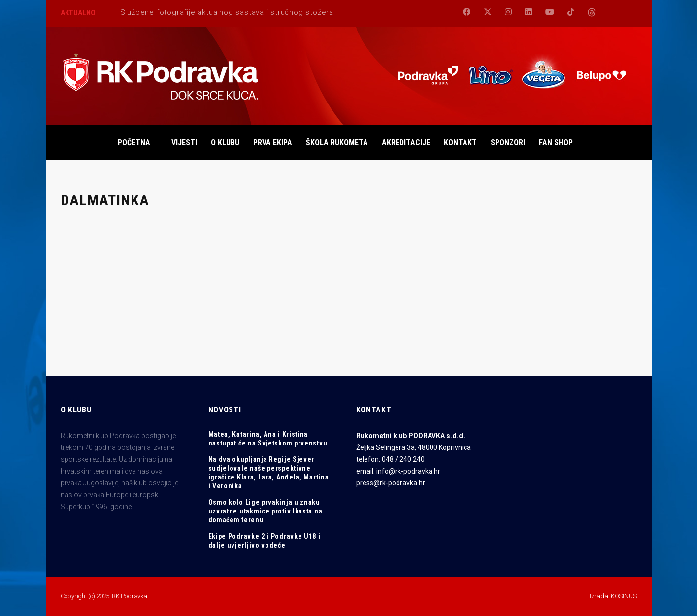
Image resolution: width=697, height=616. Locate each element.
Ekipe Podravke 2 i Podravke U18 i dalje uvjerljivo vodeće (265, 541)
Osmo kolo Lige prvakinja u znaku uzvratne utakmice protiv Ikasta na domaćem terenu (266, 511)
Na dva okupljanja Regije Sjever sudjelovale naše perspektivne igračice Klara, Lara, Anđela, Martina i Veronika (269, 473)
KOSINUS (624, 596)
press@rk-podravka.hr (391, 483)
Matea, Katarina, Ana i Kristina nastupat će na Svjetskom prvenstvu (268, 439)
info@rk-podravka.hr (408, 471)
